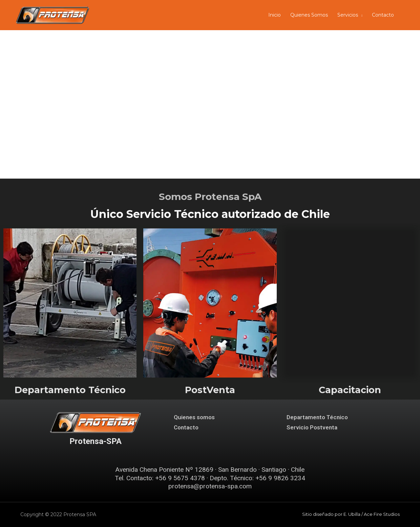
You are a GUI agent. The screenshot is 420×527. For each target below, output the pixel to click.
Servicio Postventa (312, 427)
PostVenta (210, 390)
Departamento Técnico (70, 390)
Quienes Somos (309, 15)
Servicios (348, 15)
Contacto (383, 15)
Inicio (275, 15)
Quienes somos (194, 417)
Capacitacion (350, 390)
